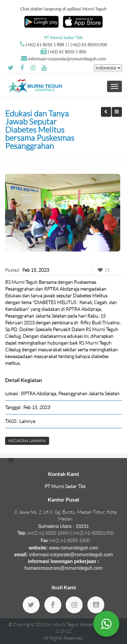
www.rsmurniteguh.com (74, 548)
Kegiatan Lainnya (27, 441)
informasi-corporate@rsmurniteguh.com (67, 59)
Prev (10, 214)
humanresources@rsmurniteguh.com (63, 568)
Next (116, 212)
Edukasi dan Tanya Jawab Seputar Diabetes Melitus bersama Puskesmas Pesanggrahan (40, 130)
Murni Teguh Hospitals (76, 624)
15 (103, 270)
